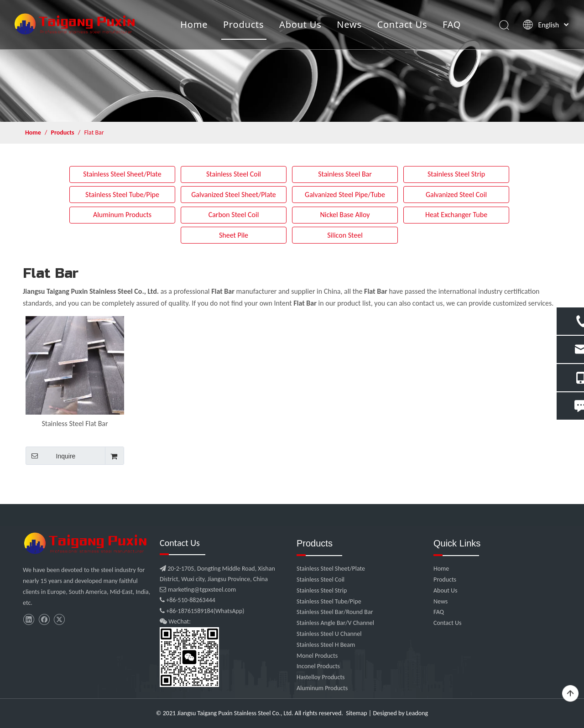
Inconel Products (318, 666)
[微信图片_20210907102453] (87, 543)
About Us (301, 25)
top (570, 694)
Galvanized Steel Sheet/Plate (234, 195)
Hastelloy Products (321, 677)
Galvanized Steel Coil (456, 195)
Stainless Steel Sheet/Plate (122, 174)
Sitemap (356, 713)
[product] (292, 61)
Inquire (50, 456)
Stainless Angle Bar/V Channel (335, 623)
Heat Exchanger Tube (456, 215)
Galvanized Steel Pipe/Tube (345, 195)
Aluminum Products (122, 215)
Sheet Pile (234, 235)
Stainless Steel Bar (345, 174)
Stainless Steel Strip (456, 174)
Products (245, 25)
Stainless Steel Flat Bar (75, 424)
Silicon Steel (345, 235)
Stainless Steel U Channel (329, 634)
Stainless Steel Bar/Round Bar (335, 612)
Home (195, 25)
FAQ (453, 25)
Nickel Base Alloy (345, 215)
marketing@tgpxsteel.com (198, 590)
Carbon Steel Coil (234, 215)
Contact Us (403, 25)
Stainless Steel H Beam (326, 645)
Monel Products (317, 656)
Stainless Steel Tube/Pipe (122, 195)
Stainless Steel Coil (234, 174)
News (350, 25)
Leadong (417, 713)
